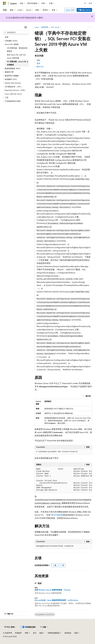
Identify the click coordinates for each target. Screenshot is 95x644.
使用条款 (68, 633)
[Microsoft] (5, 3)
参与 (35, 633)
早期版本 (18, 633)
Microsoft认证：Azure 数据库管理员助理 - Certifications (56, 600)
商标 (76, 633)
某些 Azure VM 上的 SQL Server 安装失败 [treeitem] (16, 56)
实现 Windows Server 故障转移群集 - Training (52, 590)
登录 (90, 3)
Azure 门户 (70, 10)
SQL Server (55, 27)
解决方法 (40, 67)
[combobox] (16, 32)
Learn (37, 27)
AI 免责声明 (7, 633)
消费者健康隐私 (54, 633)
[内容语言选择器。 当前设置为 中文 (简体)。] (10, 627)
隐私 (41, 633)
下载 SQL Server (84, 10)
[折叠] (26, 27)
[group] (63, 480)
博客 (26, 633)
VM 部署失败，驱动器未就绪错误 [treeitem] (17, 50)
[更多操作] (90, 27)
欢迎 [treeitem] (7, 37)
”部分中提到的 (57, 515)
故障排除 (45, 27)
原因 (38, 63)
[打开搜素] (85, 3)
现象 (38, 60)
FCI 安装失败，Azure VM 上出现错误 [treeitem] (18, 63)
